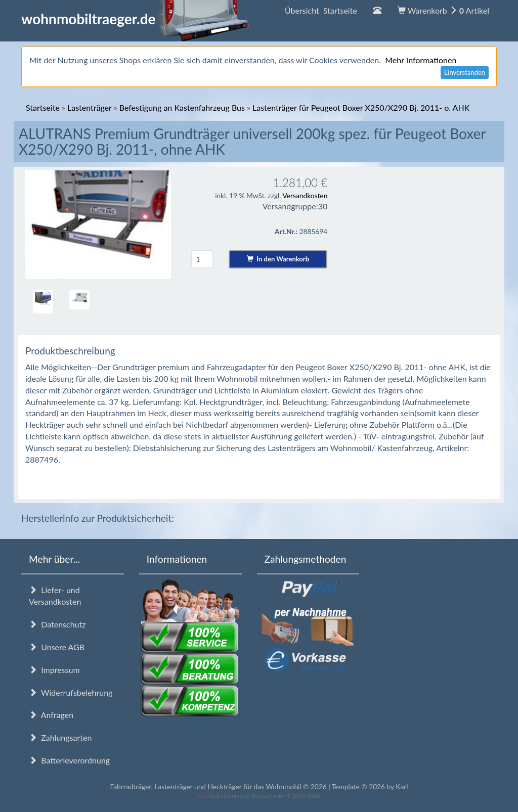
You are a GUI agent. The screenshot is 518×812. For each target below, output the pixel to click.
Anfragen (51, 715)
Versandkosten (305, 195)
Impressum (54, 670)
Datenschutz (57, 624)
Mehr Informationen (421, 60)
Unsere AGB (57, 647)
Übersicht (321, 10)
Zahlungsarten (60, 737)
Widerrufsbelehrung (71, 692)
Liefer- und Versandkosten (55, 596)
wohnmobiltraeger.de (135, 19)
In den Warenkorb (278, 259)
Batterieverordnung (69, 760)
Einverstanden (465, 72)
